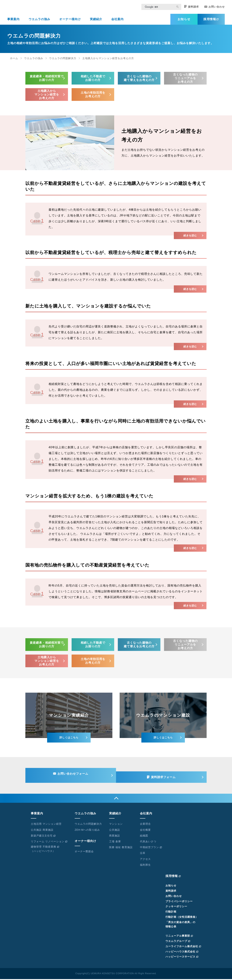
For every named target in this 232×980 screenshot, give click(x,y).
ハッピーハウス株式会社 (182, 952)
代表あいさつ (148, 842)
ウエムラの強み (39, 21)
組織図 (144, 837)
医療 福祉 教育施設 (121, 848)
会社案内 (117, 21)
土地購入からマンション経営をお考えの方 (47, 97)
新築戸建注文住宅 (43, 837)
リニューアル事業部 (179, 937)
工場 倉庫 (115, 842)
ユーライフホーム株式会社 (183, 947)
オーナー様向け (70, 21)
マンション (116, 825)
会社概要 (145, 831)
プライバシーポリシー (179, 902)
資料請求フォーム (165, 777)
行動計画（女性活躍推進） (182, 918)
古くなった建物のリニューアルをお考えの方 (185, 80)
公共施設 (115, 831)
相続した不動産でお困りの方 (93, 80)
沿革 (143, 854)
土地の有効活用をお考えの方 (93, 97)
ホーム (14, 61)
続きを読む (187, 238)
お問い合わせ (215, 9)
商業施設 (115, 837)
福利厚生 (145, 866)
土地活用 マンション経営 (46, 825)
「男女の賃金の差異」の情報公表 (180, 925)
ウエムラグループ (178, 942)
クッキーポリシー (176, 907)
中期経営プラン (151, 848)
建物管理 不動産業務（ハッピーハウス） (45, 850)
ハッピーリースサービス (182, 958)
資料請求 (191, 9)
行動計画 (171, 913)
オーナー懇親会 (84, 852)
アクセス (145, 860)
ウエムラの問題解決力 (63, 61)
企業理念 (145, 825)
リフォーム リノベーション (49, 842)
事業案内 (13, 21)
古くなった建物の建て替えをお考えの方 (139, 80)
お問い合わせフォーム (71, 777)
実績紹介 (96, 21)
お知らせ (184, 21)
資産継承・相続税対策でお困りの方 (47, 80)
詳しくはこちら (69, 740)
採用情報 (211, 21)
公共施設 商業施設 (42, 831)
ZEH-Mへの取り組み (87, 831)
